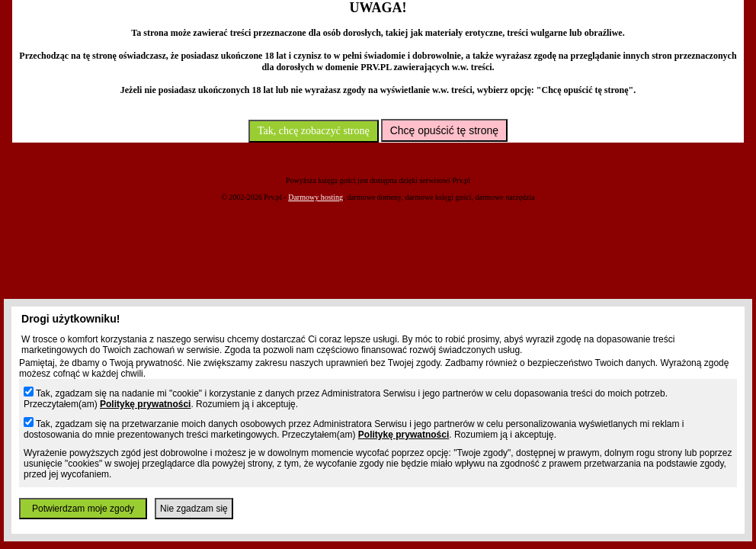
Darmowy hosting (316, 197)
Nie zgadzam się (194, 509)
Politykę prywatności (145, 404)
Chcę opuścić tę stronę (444, 130)
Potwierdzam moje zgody (83, 509)
